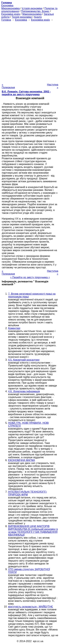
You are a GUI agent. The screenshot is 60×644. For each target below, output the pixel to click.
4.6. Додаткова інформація (24, 391)
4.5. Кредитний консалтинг (24, 360)
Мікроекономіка (10, 8)
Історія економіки (32, 8)
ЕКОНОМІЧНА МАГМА (22, 460)
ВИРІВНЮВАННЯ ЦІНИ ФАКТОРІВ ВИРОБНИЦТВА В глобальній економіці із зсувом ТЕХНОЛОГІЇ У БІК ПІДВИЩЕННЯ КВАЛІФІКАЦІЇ (33, 531)
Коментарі (14, 328)
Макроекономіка (32, 14)
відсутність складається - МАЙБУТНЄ (31, 607)
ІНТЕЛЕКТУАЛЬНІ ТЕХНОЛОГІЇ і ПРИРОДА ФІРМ (28, 493)
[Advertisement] (30, 51)
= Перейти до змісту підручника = (30, 277)
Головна (6, 20)
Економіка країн (11, 14)
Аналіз (38, 17)
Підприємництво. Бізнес (35, 11)
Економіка (7, 6)
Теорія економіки (22, 17)
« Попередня (8, 86)
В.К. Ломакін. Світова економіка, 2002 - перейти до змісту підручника (26, 93)
